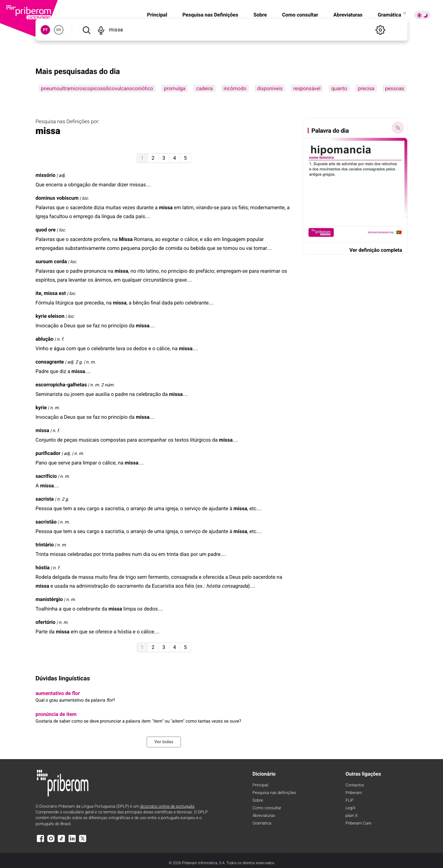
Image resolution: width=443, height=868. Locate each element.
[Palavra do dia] (398, 128)
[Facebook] (40, 841)
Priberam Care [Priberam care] (358, 823)
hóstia (42, 568)
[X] (83, 841)
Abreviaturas (348, 15)
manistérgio (49, 599)
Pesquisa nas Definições (210, 15)
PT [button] (45, 30)
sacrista (45, 499)
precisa (366, 88)
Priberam (354, 793)
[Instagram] (51, 841)
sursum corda (51, 261)
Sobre (260, 15)
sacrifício (46, 476)
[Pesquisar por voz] (101, 30)
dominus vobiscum (57, 198)
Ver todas (164, 742)
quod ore (46, 230)
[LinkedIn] (72, 841)
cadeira (205, 88)
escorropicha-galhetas (61, 385)
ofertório (46, 622)
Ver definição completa (376, 250)
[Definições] (380, 30)
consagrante (50, 362)
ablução (45, 339)
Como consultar (300, 15)
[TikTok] (62, 841)
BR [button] (59, 30)
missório (46, 175)
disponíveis (270, 88)
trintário (45, 545)
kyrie (41, 407)
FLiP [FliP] (350, 801)
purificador (48, 453)
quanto (339, 88)
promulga (175, 88)
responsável (307, 88)
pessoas (394, 88)
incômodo (235, 88)
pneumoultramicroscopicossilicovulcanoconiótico (97, 88)
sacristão (46, 522)
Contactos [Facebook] (355, 785)
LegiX (351, 808)
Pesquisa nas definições (274, 793)
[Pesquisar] (87, 30)
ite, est (51, 293)
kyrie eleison (50, 316)
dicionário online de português (167, 807)
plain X (352, 816)
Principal (157, 15)
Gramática (392, 15)
